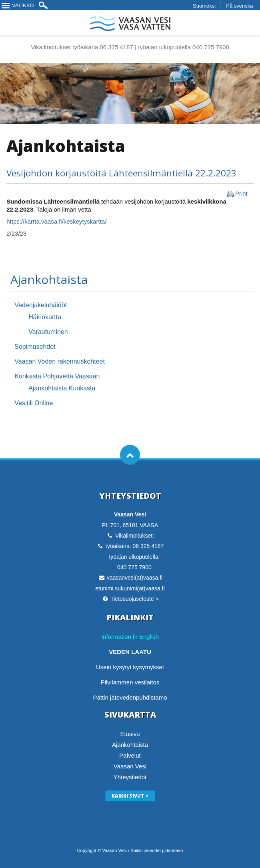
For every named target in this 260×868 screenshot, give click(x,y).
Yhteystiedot (130, 777)
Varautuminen (48, 332)
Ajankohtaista (49, 279)
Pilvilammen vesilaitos (130, 682)
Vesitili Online (34, 403)
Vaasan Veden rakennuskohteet (60, 361)
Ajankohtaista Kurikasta (62, 388)
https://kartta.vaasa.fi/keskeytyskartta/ (56, 221)
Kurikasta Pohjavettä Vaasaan (57, 376)
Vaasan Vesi (130, 766)
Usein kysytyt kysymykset (130, 667)
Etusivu (130, 734)
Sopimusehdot (35, 347)
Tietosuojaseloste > (135, 599)
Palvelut (130, 755)
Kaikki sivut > (130, 796)
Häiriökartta (45, 317)
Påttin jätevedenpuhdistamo (130, 697)
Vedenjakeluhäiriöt (41, 305)
